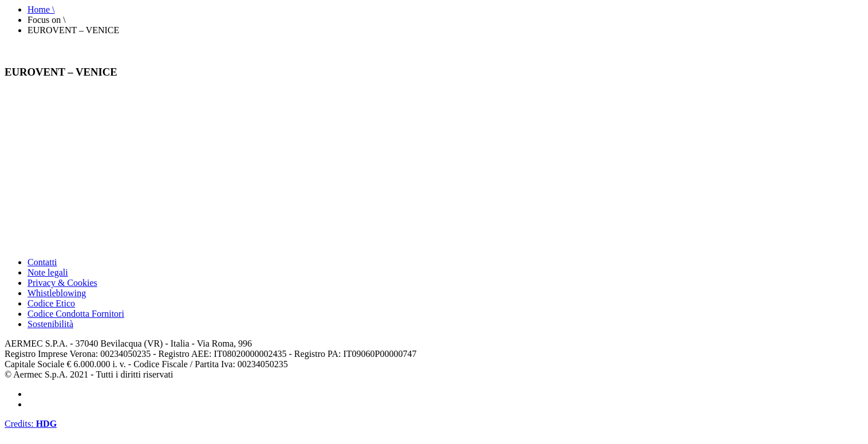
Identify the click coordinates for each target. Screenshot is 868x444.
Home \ (41, 9)
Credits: (31, 424)
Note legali (48, 272)
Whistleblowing (57, 293)
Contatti (42, 262)
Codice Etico (51, 303)
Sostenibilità (50, 324)
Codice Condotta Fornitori (76, 314)
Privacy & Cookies (62, 283)
